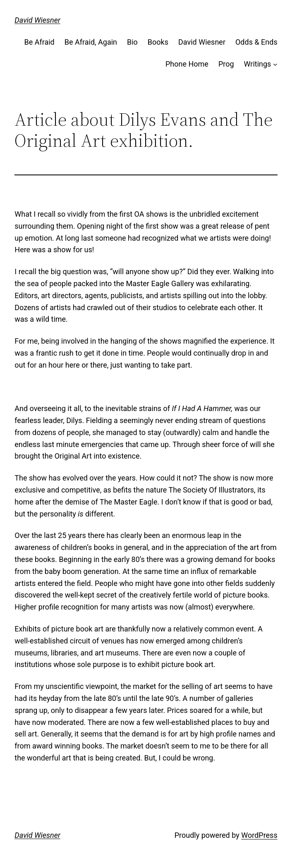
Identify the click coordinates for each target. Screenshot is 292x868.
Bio (132, 42)
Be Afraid (39, 42)
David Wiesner (37, 20)
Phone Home (187, 64)
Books (158, 42)
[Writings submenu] (275, 64)
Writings (258, 64)
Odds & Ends (256, 42)
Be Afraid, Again (91, 42)
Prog (226, 64)
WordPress (259, 835)
